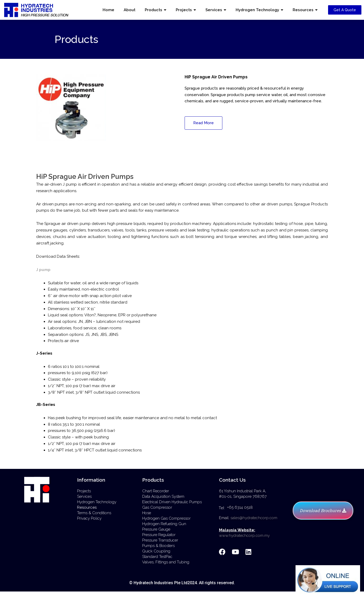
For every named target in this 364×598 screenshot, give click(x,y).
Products (153, 10)
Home (108, 10)
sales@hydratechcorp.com (254, 518)
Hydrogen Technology (257, 10)
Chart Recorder (156, 491)
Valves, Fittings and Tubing (166, 562)
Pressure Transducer (160, 540)
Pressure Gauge (156, 529)
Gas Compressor (157, 507)
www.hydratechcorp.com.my (244, 536)
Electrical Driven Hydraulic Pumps (172, 502)
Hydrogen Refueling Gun (164, 524)
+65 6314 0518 (240, 507)
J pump (43, 270)
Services (214, 10)
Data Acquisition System (163, 496)
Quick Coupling (156, 551)
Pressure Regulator (159, 535)
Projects (184, 10)
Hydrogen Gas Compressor (166, 518)
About (130, 10)
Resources (303, 10)
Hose (147, 513)
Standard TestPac (157, 557)
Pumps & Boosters (158, 546)
